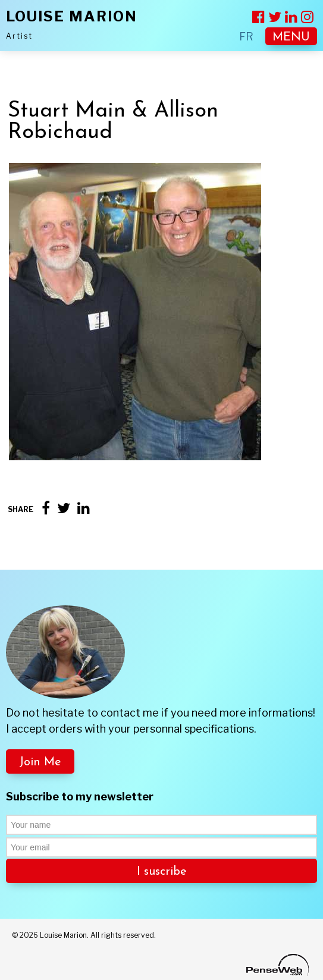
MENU (291, 37)
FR (246, 37)
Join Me (40, 762)
